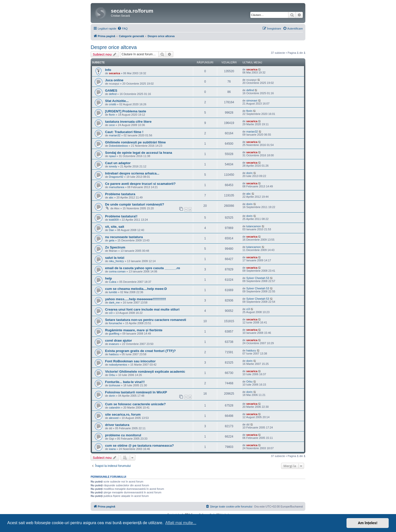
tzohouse (115, 385)
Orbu (112, 375)
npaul (112, 156)
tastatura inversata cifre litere (128, 122)
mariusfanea (117, 187)
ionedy (113, 166)
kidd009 (114, 220)
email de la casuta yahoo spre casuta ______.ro (143, 268)
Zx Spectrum (115, 247)
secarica (114, 73)
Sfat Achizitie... (117, 101)
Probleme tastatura (120, 194)
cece (112, 125)
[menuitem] (122, 29)
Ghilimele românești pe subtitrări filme (135, 142)
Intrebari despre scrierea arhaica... (132, 173)
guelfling (114, 334)
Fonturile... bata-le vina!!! (125, 382)
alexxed (114, 418)
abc (111, 197)
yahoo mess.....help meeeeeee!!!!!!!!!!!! (135, 299)
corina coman (117, 271)
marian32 (115, 135)
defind (113, 94)
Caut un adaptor (118, 163)
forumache (115, 323)
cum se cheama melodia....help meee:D (136, 289)
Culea (113, 282)
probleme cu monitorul (123, 435)
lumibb (113, 292)
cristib (113, 104)
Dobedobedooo (118, 146)
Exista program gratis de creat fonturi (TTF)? (140, 351)
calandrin (115, 408)
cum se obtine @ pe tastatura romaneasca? (139, 446)
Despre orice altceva (114, 47)
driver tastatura (117, 425)
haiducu (114, 354)
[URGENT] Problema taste (126, 111)
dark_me (114, 302)
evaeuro (114, 344)
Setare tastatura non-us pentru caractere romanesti (146, 320)
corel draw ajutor (118, 340)
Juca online (114, 80)
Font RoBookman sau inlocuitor (130, 361)
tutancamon (253, 226)
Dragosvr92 (116, 177)
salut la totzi (115, 258)
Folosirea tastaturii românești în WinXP (136, 392)
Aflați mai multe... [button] (181, 523)
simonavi (252, 100)
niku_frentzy (116, 261)
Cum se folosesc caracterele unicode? (135, 404)
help (108, 278)
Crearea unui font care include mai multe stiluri (142, 309)
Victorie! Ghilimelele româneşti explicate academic (145, 372)
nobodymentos (118, 365)
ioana (112, 449)
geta (112, 240)
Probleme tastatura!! (121, 216)
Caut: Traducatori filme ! (124, 132)
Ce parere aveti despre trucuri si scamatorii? (140, 184)
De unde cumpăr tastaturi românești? (135, 204)
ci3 (111, 313)
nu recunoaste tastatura (124, 237)
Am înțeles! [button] (368, 523)
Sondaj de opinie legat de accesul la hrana (139, 153)
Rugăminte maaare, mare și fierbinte (134, 330)
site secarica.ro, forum (123, 414)
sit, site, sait (115, 227)
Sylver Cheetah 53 (258, 278)
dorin (249, 173)
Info (108, 70)
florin (112, 115)
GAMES (111, 91)
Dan (111, 230)
